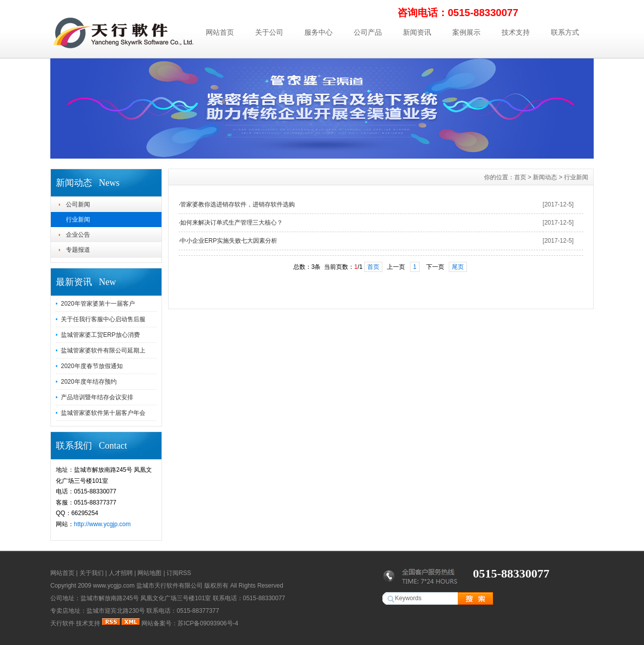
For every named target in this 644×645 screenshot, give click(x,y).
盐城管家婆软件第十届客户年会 (103, 413)
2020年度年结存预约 (89, 382)
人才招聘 (121, 573)
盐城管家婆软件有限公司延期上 (103, 350)
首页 (520, 177)
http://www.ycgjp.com (102, 524)
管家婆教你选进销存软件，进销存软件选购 (237, 204)
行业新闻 (78, 220)
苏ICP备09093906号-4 (208, 623)
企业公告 (78, 235)
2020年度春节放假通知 (92, 366)
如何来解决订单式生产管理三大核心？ (231, 223)
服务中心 (318, 32)
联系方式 (565, 32)
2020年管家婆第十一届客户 (98, 304)
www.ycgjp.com (114, 586)
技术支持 (516, 32)
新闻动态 (545, 177)
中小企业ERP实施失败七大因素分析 (229, 241)
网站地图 (149, 573)
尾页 (458, 267)
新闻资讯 (417, 32)
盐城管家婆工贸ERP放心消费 (100, 335)
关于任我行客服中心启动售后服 (103, 319)
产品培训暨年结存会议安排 (97, 397)
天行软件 (62, 623)
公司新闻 (78, 204)
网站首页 (220, 32)
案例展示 (466, 32)
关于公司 (269, 32)
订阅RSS (179, 573)
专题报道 (78, 250)
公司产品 (368, 32)
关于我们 (92, 573)
